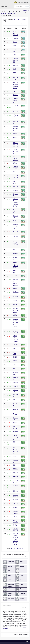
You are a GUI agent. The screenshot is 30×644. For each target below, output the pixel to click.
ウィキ (15, 42)
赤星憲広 (15, 382)
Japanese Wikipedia (22, 2)
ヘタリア (15, 504)
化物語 (15, 357)
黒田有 (15, 442)
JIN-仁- (15, 46)
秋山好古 (15, 111)
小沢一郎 (15, 432)
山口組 (15, 361)
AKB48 (15, 54)
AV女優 (15, 516)
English (5, 7)
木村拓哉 (15, 477)
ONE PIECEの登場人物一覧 (16, 101)
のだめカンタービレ (15, 117)
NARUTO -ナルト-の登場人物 (16, 145)
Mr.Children (16, 254)
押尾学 (15, 133)
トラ (14, 369)
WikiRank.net (26, 11)
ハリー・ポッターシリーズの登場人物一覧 (15, 203)
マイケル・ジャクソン (15, 151)
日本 (14, 365)
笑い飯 (15, 221)
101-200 (13, 549)
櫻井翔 (15, 315)
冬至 (14, 400)
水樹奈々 (15, 95)
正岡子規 (15, 186)
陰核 (14, 250)
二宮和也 (15, 344)
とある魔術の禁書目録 (15, 60)
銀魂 (14, 172)
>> (22, 549)
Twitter (15, 91)
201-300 (18, 549)
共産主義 (15, 473)
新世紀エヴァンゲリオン (15, 226)
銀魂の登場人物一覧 (15, 128)
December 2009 (19, 19)
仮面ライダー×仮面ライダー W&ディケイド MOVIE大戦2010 (15, 539)
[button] (22, 24)
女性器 (15, 423)
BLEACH (15, 301)
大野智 (15, 348)
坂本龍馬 (15, 190)
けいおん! (16, 276)
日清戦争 (15, 525)
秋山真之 (15, 65)
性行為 (15, 163)
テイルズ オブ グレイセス (16, 310)
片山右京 (15, 485)
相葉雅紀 (15, 469)
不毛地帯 (15, 297)
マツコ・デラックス (15, 211)
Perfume (15, 508)
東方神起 (15, 305)
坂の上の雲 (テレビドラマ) (16, 158)
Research (26, 7)
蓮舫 (14, 465)
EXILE (14, 69)
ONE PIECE (16, 38)
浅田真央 (15, 491)
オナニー (15, 288)
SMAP (14, 456)
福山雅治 (15, 386)
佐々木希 (15, 500)
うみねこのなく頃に (15, 437)
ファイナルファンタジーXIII (16, 33)
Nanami (15, 137)
